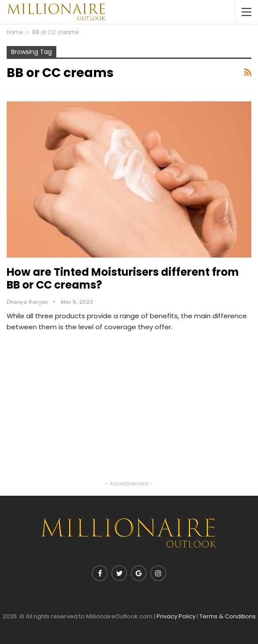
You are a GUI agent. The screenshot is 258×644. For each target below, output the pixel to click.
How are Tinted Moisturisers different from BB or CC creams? (123, 278)
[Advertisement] (129, 416)
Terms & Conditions (228, 616)
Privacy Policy (176, 616)
